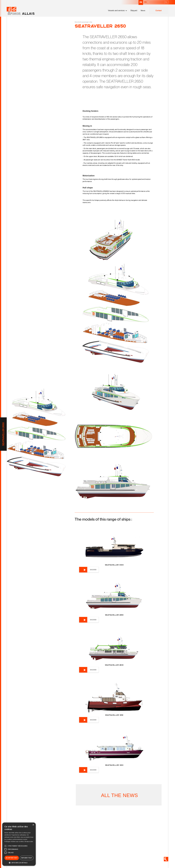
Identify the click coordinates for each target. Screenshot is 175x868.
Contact (159, 10)
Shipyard (134, 10)
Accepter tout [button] (12, 858)
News (143, 10)
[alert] (19, 844)
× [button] (33, 825)
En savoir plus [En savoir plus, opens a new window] (29, 841)
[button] (117, 11)
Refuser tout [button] (27, 858)
